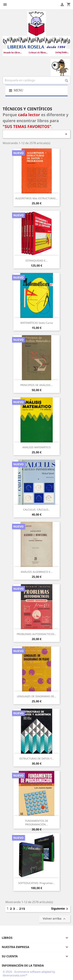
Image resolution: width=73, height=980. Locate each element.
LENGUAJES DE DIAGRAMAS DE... (37, 696)
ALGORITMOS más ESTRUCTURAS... (36, 198)
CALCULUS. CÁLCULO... (37, 510)
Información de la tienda (23, 965)
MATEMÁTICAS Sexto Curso (37, 323)
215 (22, 909)
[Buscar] (36, 80)
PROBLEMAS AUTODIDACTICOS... (37, 634)
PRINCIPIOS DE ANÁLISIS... (36, 385)
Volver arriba (55, 919)
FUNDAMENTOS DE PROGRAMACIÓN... (37, 823)
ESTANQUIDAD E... (37, 261)
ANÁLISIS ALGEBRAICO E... (37, 572)
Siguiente (60, 909)
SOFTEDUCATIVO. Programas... (36, 883)
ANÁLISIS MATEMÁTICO (36, 447)
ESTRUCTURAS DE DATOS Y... (37, 759)
